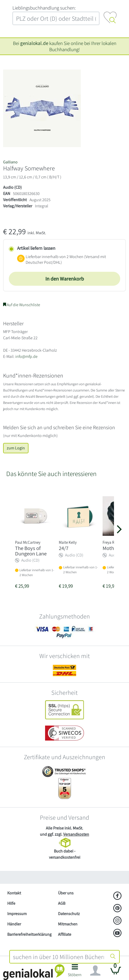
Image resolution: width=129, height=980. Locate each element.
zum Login (16, 448)
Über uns (66, 893)
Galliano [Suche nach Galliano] (10, 162)
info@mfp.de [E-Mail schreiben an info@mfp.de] (26, 356)
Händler (14, 924)
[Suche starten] (113, 957)
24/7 (64, 548)
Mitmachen (68, 924)
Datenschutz (69, 914)
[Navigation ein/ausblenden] (95, 971)
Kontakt (14, 893)
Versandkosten (76, 834)
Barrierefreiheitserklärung (29, 934)
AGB (62, 903)
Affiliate (65, 934)
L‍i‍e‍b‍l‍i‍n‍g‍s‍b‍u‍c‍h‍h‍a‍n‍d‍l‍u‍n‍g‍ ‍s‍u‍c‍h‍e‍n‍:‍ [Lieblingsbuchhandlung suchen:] (44, 8)
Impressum (17, 914)
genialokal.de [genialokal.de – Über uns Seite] (34, 43)
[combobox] (59, 957)
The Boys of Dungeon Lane (31, 551)
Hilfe (11, 903)
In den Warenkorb (65, 279)
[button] (75, 972)
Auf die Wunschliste (22, 305)
